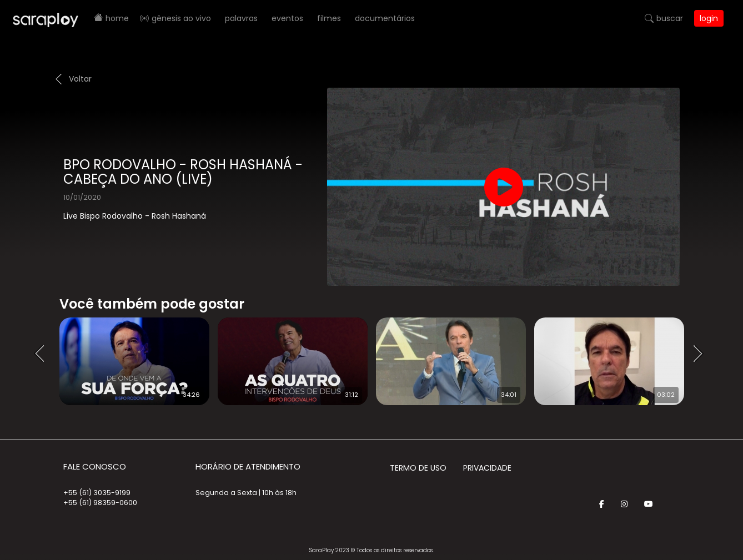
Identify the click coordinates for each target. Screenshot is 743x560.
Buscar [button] (670, 18)
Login (709, 18)
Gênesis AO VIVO (181, 18)
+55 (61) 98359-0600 (100, 503)
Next (702, 354)
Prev (43, 354)
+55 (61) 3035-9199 (97, 493)
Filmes (329, 18)
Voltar (80, 79)
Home (117, 18)
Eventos (287, 18)
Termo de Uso (418, 468)
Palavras (241, 18)
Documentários (385, 18)
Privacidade (487, 468)
